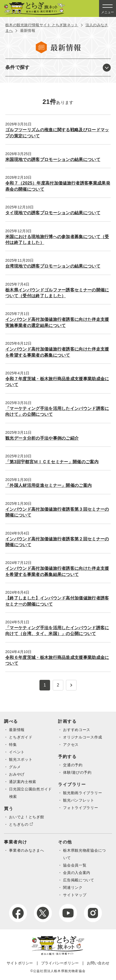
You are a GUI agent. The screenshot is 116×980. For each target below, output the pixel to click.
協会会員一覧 (75, 865)
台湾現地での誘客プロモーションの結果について (53, 266)
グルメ (15, 767)
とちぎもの (19, 824)
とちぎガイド (21, 737)
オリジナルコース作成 (82, 737)
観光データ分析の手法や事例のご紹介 (42, 438)
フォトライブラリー (81, 808)
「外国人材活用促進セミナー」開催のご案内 (48, 485)
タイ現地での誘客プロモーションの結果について (53, 213)
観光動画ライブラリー (82, 793)
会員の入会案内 (77, 873)
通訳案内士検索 (23, 782)
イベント (17, 752)
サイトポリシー (20, 963)
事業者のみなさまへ (26, 850)
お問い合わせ (98, 963)
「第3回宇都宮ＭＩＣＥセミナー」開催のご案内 (52, 462)
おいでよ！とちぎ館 (26, 817)
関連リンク (73, 887)
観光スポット (21, 759)
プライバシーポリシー (60, 963)
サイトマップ (75, 895)
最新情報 (17, 730)
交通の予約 (73, 765)
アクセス (71, 745)
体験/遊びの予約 (77, 772)
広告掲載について (79, 880)
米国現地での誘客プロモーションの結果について (53, 159)
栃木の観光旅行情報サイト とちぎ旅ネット (42, 25)
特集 (13, 745)
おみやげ (17, 774)
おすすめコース (77, 730)
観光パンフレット (79, 800)
